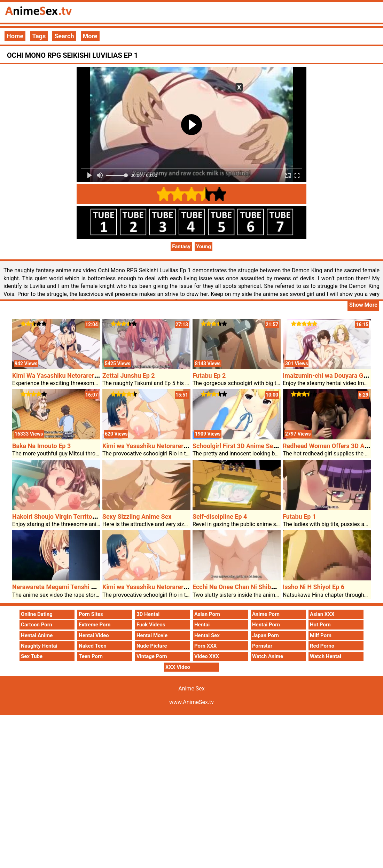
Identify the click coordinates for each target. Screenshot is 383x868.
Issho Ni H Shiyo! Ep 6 (314, 587)
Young (204, 247)
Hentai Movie (152, 635)
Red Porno (322, 646)
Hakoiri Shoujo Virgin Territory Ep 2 (62, 517)
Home (15, 36)
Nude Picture (152, 646)
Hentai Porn (266, 625)
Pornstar (262, 646)
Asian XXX (322, 614)
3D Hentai (148, 614)
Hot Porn (320, 625)
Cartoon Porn (37, 625)
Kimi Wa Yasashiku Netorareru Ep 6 (62, 376)
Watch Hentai (326, 656)
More (90, 36)
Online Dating (37, 614)
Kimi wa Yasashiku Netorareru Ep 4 (151, 446)
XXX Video (178, 667)
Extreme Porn (95, 625)
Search (64, 36)
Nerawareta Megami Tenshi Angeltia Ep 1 (70, 587)
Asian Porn (207, 614)
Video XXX (207, 656)
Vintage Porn (152, 656)
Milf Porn (321, 635)
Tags (39, 36)
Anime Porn (266, 614)
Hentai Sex (207, 635)
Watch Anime (268, 656)
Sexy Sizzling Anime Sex (137, 517)
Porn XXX (205, 646)
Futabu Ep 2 (209, 376)
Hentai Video (94, 635)
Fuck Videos (151, 625)
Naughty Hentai (39, 646)
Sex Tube (32, 656)
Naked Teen (93, 646)
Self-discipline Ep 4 (220, 517)
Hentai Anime (37, 635)
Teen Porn (91, 656)
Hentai (202, 625)
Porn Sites (91, 614)
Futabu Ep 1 (299, 517)
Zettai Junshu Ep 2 (129, 376)
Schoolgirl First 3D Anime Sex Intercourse (251, 446)
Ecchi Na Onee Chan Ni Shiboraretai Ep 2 (250, 587)
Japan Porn (265, 635)
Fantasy (181, 247)
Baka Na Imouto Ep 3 (41, 446)
